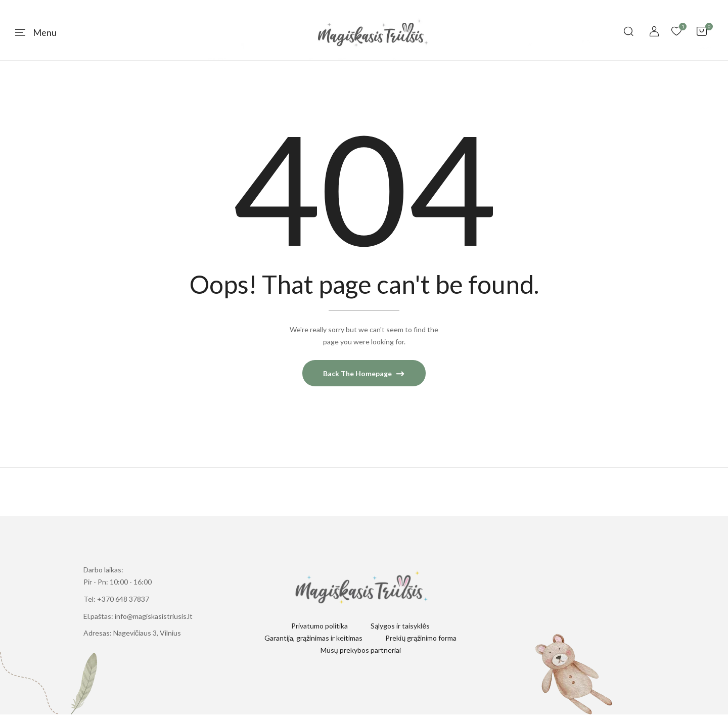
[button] (702, 33)
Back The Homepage (358, 376)
